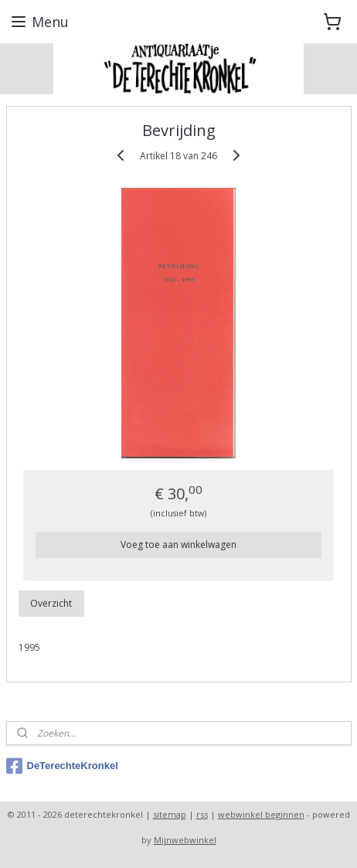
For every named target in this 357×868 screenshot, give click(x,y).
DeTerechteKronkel (62, 766)
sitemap (170, 814)
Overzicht (51, 603)
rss (202, 814)
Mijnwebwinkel (185, 840)
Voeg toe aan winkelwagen (178, 545)
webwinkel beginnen (261, 814)
